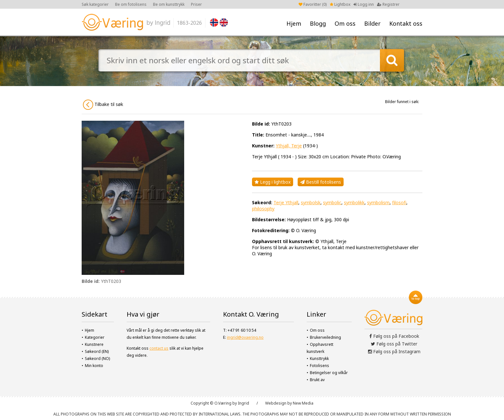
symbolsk (311, 202)
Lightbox (340, 4)
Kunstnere (94, 344)
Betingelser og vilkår (329, 373)
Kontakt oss (406, 23)
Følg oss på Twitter (394, 344)
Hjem (294, 23)
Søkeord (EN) (97, 351)
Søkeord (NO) (97, 359)
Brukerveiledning (325, 337)
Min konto (94, 366)
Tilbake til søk (103, 105)
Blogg (318, 23)
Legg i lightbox (273, 182)
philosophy (263, 209)
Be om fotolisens (131, 4)
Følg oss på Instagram (394, 351)
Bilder (372, 23)
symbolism (378, 202)
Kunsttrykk (319, 359)
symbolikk (354, 202)
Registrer (388, 4)
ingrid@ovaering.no (245, 337)
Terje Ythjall (286, 202)
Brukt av (317, 380)
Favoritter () (313, 4)
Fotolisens (319, 366)
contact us (159, 348)
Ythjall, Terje (289, 146)
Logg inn (364, 4)
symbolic (332, 202)
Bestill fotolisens (321, 182)
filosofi (399, 202)
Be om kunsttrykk (169, 4)
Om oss (345, 23)
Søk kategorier (95, 4)
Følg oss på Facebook (394, 336)
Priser (196, 4)
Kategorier (95, 337)
